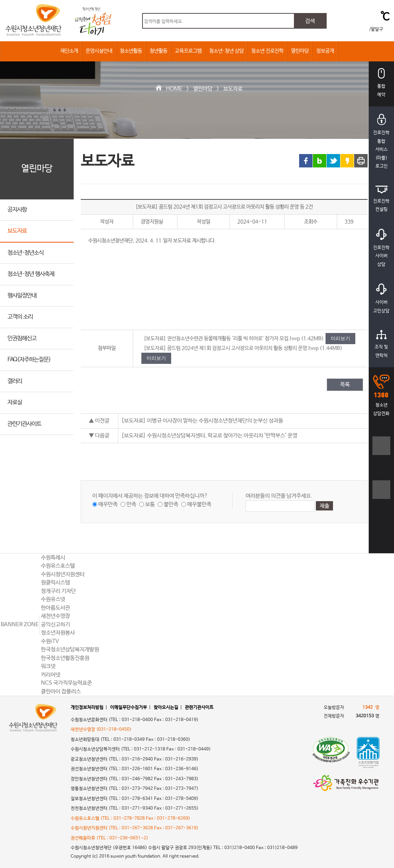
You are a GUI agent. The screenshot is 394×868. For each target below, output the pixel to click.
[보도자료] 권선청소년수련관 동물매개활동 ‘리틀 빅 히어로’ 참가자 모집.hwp (222, 339)
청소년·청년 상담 (226, 51)
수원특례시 (53, 558)
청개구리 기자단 (58, 591)
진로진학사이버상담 (381, 248)
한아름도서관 (55, 608)
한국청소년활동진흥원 (65, 658)
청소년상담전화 (381, 395)
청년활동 (158, 51)
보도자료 (233, 89)
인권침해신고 (22, 338)
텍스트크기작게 (382, 494)
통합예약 (381, 83)
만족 (131, 504)
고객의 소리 (20, 317)
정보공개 (325, 51)
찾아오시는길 (166, 708)
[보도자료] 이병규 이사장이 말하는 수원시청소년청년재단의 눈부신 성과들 (202, 421)
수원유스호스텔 (58, 566)
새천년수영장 (55, 616)
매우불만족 (199, 504)
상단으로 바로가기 (382, 530)
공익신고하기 (55, 624)
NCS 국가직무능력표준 (66, 683)
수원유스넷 (53, 599)
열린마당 (300, 51)
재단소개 (69, 51)
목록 (345, 385)
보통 (150, 504)
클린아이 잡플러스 (61, 691)
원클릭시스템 (55, 582)
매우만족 (108, 504)
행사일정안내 (22, 296)
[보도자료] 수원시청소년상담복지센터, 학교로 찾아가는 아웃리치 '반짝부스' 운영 (209, 435)
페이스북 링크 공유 (306, 161)
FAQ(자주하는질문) (29, 360)
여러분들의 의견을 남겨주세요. (279, 496)
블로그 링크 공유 (320, 161)
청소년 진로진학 (267, 51)
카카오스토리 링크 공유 (347, 161)
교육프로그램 (188, 51)
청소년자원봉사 (58, 633)
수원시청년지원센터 (63, 574)
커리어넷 (51, 675)
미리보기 (340, 338)
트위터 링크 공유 (333, 161)
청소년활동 (131, 51)
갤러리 (15, 381)
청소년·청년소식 (25, 253)
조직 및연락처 (381, 344)
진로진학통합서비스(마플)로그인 (381, 141)
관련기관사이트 (24, 424)
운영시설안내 (99, 51)
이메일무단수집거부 (129, 708)
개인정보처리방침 (87, 708)
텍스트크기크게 (382, 450)
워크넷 (48, 666)
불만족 (171, 504)
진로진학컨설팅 (381, 199)
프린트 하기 (361, 161)
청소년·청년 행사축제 (31, 274)
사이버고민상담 (381, 299)
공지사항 (17, 210)
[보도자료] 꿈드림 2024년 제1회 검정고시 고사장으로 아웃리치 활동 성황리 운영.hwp (231, 348)
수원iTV (50, 641)
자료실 (15, 402)
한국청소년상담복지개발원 (70, 649)
